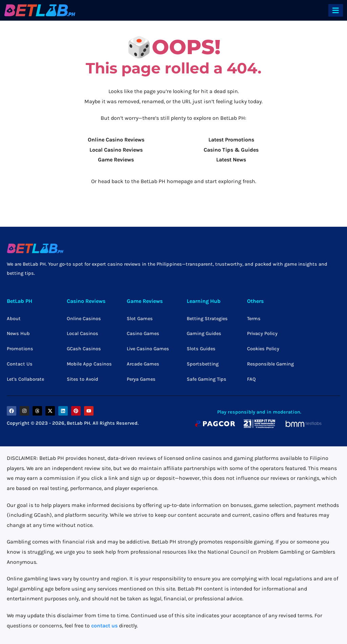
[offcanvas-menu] (336, 10)
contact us (104, 626)
